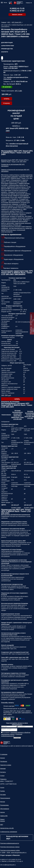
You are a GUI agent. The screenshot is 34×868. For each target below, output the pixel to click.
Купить (7, 99)
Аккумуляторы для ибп (7, 829)
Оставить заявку (16, 508)
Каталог (3, 758)
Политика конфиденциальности (10, 844)
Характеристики (8, 46)
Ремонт (2, 820)
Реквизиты (3, 780)
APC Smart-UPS (17, 22)
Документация (7, 43)
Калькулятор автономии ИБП (17, 838)
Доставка (3, 795)
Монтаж (3, 802)
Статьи (2, 776)
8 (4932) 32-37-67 (17, 11)
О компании (4, 755)
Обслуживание (5, 809)
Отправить (17, 738)
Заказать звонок (17, 15)
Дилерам (3, 769)
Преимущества (7, 49)
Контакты (3, 773)
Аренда (2, 813)
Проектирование (5, 799)
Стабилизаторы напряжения (9, 832)
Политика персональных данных (10, 847)
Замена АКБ (4, 816)
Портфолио (4, 762)
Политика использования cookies (10, 851)
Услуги (2, 788)
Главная (4, 22)
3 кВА (20, 91)
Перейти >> (16, 126)
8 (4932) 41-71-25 (17, 8)
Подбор (2, 792)
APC (9, 22)
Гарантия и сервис (6, 766)
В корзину (7, 103)
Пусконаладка (4, 806)
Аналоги (5, 52)
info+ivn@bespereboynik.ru (8, 865)
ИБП (2, 825)
